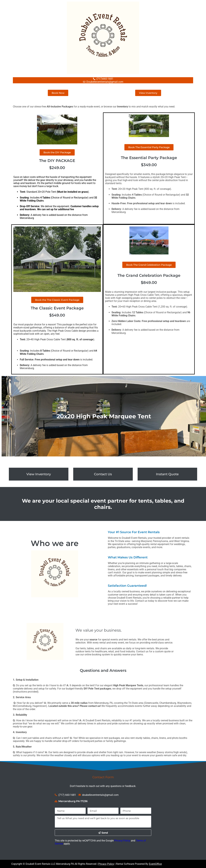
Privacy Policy (122, 841)
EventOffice (155, 864)
